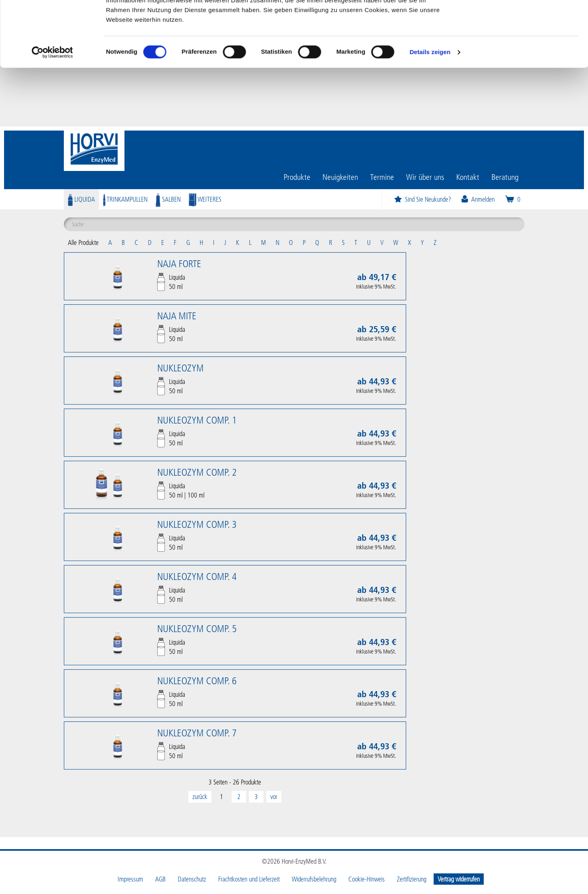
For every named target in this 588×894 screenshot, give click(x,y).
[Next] (274, 797)
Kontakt (468, 177)
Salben (168, 199)
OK (521, 21)
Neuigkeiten (340, 177)
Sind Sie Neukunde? (422, 199)
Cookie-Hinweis (367, 879)
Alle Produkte (83, 242)
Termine (382, 177)
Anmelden (478, 199)
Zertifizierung (412, 879)
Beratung (505, 177)
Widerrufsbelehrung (314, 879)
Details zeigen (430, 111)
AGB (160, 879)
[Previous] (200, 797)
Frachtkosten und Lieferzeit (249, 879)
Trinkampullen (125, 199)
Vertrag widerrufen (459, 879)
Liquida (81, 199)
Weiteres (205, 199)
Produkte (297, 177)
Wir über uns (425, 177)
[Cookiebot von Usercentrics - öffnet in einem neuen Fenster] (52, 111)
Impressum (130, 879)
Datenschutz (192, 879)
